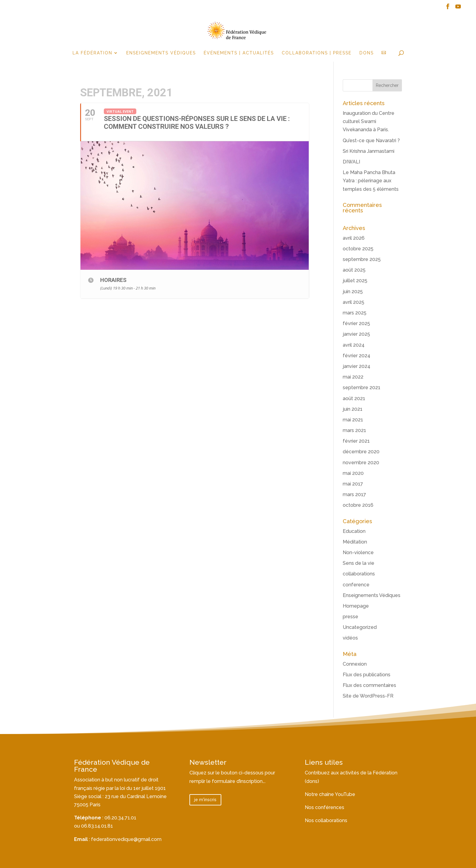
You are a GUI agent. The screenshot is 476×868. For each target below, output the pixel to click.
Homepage (356, 606)
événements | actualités (239, 53)
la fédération (92, 53)
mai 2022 (353, 377)
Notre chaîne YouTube (330, 794)
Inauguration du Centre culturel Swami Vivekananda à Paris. (369, 121)
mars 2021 (354, 430)
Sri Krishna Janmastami (369, 151)
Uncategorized (360, 627)
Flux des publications (367, 675)
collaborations (359, 574)
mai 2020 (353, 473)
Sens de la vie (359, 563)
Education (354, 531)
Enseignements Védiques (161, 53)
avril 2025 (354, 302)
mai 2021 (353, 420)
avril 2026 (354, 238)
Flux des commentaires (369, 685)
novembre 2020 (361, 463)
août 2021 (354, 398)
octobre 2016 (358, 505)
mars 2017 (354, 494)
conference (356, 585)
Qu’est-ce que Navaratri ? (371, 141)
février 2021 (356, 441)
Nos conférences (325, 807)
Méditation (355, 542)
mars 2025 (355, 313)
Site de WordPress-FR (368, 696)
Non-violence (358, 552)
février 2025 (356, 323)
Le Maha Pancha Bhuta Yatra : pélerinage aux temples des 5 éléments (371, 181)
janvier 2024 (357, 366)
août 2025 (354, 270)
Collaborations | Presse (317, 53)
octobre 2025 (358, 249)
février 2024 (357, 356)
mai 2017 (353, 484)
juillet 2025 (355, 281)
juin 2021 (353, 409)
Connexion (355, 664)
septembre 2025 (362, 259)
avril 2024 (354, 345)
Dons (367, 53)
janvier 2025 (356, 334)
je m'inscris (205, 800)
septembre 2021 (362, 388)
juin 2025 (353, 292)
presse (350, 617)
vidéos (350, 638)
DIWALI (351, 162)
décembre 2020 (361, 452)
